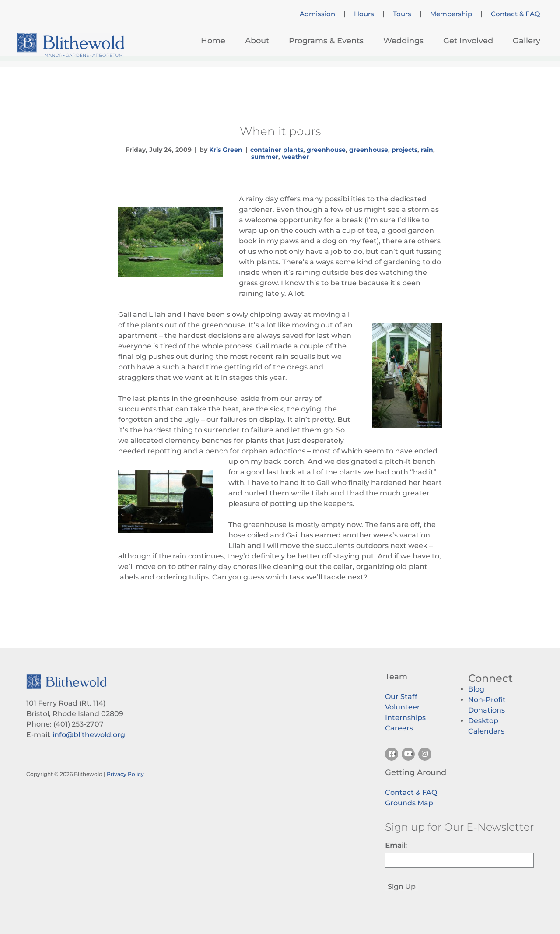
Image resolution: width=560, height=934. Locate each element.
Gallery (527, 41)
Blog (476, 689)
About (257, 41)
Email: (396, 845)
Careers (399, 728)
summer (265, 157)
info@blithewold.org (89, 735)
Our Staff (401, 697)
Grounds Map (409, 803)
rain (427, 150)
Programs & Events (326, 41)
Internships (405, 718)
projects (404, 150)
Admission (317, 14)
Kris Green (226, 150)
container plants (277, 150)
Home (213, 41)
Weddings (403, 41)
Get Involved (468, 41)
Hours (364, 14)
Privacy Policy (125, 774)
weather (295, 157)
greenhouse (326, 150)
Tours (402, 14)
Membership (451, 14)
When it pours (280, 131)
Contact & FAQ (516, 14)
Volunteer (402, 707)
